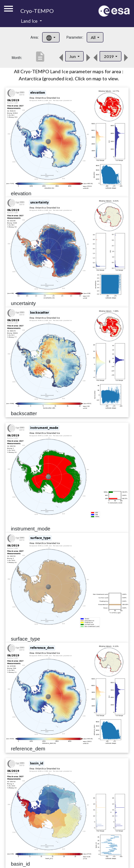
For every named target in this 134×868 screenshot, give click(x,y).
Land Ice (30, 21)
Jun (73, 56)
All (94, 37)
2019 (109, 56)
